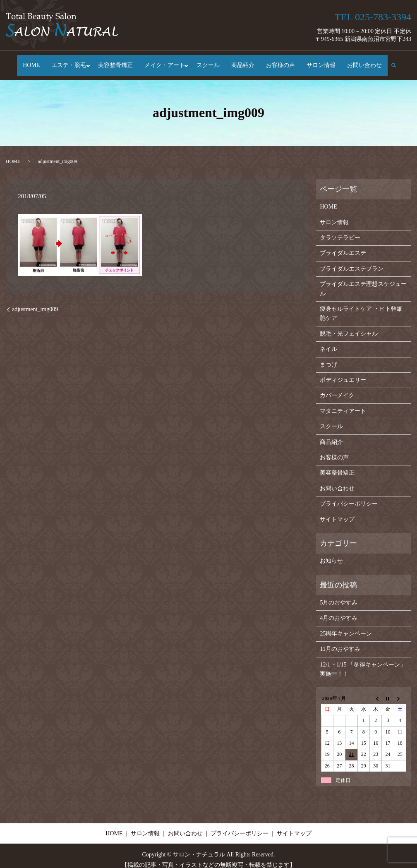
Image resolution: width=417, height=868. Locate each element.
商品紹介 (245, 61)
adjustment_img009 (35, 301)
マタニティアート (343, 403)
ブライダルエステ (343, 245)
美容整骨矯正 (115, 61)
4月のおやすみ (339, 610)
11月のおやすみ (340, 641)
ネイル (328, 341)
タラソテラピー (340, 230)
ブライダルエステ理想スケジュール (363, 281)
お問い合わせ (367, 61)
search (399, 61)
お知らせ (331, 553)
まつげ (328, 356)
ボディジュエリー (343, 372)
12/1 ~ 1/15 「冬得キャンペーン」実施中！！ (363, 661)
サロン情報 (323, 61)
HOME (29, 61)
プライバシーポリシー (349, 496)
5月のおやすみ (339, 594)
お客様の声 (283, 61)
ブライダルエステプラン (352, 260)
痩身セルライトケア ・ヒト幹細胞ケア (361, 305)
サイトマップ (337, 511)
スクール (210, 61)
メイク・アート (165, 61)
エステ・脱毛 (67, 61)
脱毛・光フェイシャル (349, 325)
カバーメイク (337, 387)
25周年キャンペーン (346, 625)
